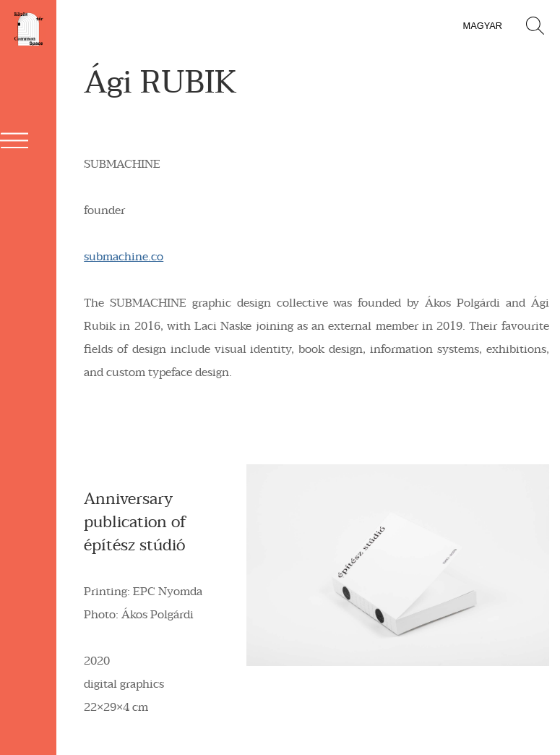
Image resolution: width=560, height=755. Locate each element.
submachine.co (124, 257)
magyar (482, 26)
